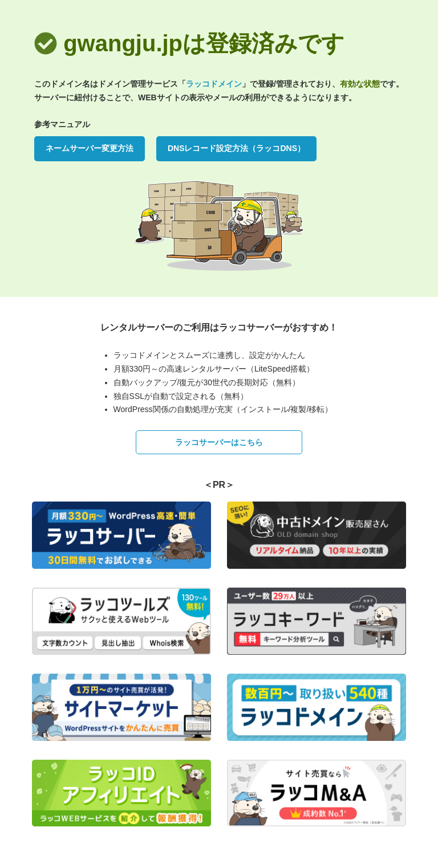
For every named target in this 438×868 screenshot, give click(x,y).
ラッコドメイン (214, 84)
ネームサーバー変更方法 (90, 148)
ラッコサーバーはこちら (219, 442)
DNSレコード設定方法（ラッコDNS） (236, 148)
